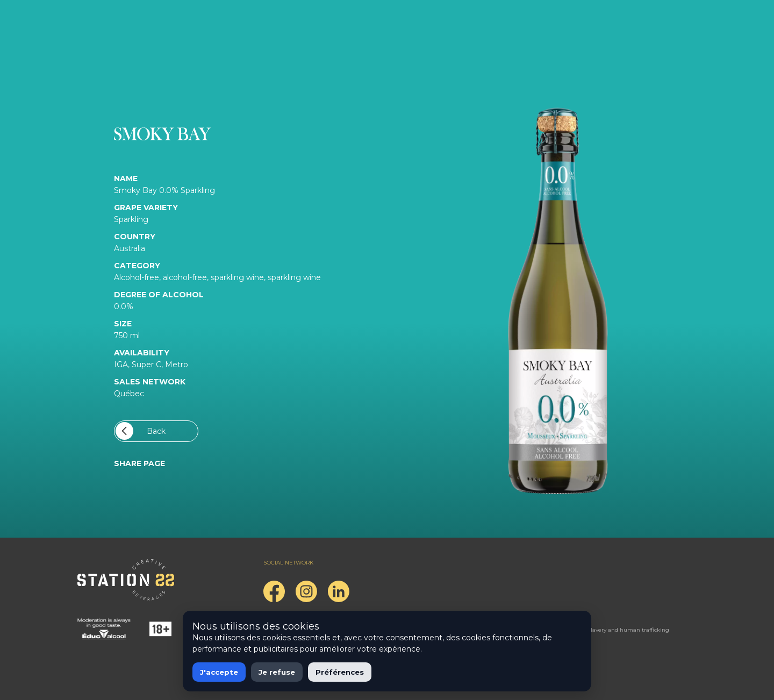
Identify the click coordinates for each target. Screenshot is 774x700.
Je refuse (277, 672)
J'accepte (219, 672)
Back (141, 431)
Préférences (340, 672)
